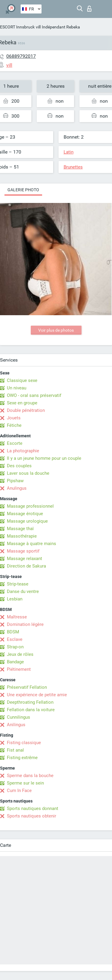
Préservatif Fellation (27, 687)
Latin (69, 152)
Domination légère (25, 624)
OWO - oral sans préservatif (34, 395)
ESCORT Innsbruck (17, 27)
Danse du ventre (23, 591)
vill (38, 27)
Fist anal (15, 750)
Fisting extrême (22, 758)
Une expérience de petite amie (37, 695)
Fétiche (14, 425)
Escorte (15, 443)
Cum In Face (19, 791)
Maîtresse (17, 617)
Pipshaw (15, 481)
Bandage (15, 662)
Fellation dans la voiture (31, 710)
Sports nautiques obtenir (32, 816)
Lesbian (15, 599)
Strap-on (15, 647)
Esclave (15, 639)
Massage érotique (25, 514)
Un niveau (17, 388)
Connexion (89, 9)
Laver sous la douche (28, 473)
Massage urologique (27, 521)
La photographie (23, 451)
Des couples (19, 466)
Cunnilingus (19, 717)
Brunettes (73, 167)
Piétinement (19, 669)
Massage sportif (23, 551)
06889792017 (21, 56)
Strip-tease (18, 584)
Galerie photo (23, 190)
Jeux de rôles (20, 654)
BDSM (13, 632)
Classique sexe (22, 380)
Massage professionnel (30, 506)
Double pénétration (26, 410)
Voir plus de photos (56, 330)
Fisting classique (24, 743)
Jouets (14, 418)
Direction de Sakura (26, 566)
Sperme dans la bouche (30, 776)
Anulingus (17, 488)
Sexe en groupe (22, 403)
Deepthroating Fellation (30, 702)
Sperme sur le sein (25, 783)
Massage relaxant (24, 559)
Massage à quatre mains (32, 544)
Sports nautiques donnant (33, 808)
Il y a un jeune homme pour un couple (44, 458)
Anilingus (16, 725)
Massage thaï (20, 529)
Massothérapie (22, 536)
